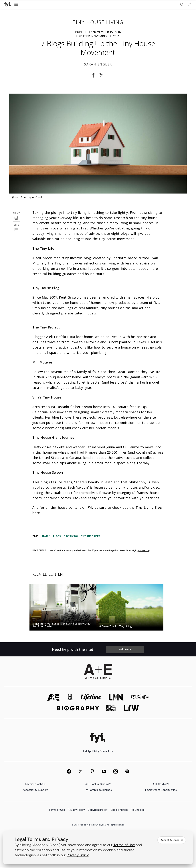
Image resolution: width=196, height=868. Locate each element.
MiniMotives (42, 362)
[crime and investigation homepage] (111, 709)
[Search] (182, 4)
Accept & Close (172, 840)
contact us (144, 550)
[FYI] (8, 4)
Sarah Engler (98, 64)
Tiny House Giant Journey (53, 437)
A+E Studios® (161, 785)
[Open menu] (16, 4)
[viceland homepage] (140, 698)
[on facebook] (69, 772)
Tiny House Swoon (47, 472)
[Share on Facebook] (93, 75)
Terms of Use (57, 811)
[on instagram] (116, 772)
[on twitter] (81, 772)
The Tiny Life (43, 248)
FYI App (88, 752)
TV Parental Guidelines (98, 791)
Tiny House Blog (46, 288)
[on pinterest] (92, 772)
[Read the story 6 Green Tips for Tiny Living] (131, 607)
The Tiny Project (46, 327)
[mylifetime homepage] (91, 698)
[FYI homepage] (98, 739)
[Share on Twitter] (103, 75)
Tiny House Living (98, 22)
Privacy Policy (76, 811)
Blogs (57, 536)
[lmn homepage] (116, 698)
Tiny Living (71, 536)
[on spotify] (127, 772)
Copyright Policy (98, 811)
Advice (46, 536)
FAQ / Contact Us (103, 752)
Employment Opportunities (161, 791)
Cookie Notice (119, 811)
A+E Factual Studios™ (98, 785)
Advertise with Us (35, 785)
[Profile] (190, 4)
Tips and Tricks (91, 536)
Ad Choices (138, 811)
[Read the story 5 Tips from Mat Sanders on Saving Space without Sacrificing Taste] (64, 607)
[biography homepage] (78, 709)
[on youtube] (104, 772)
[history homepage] (70, 698)
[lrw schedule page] (131, 709)
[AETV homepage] (54, 698)
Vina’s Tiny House (47, 397)
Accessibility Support (35, 791)
